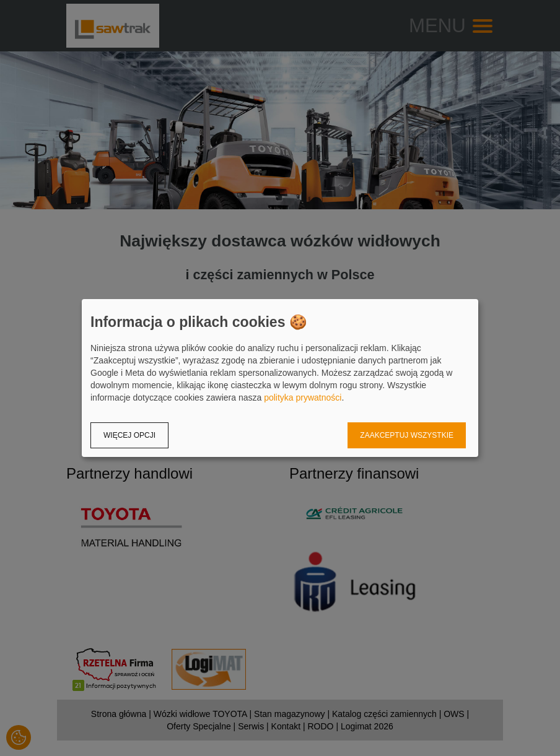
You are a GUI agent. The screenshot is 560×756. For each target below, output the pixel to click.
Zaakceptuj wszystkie (407, 435)
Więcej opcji (129, 435)
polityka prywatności (303, 398)
